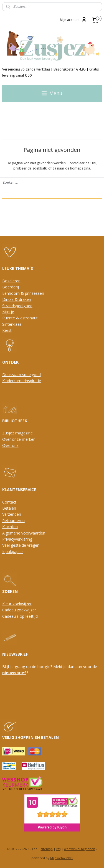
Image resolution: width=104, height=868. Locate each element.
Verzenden (12, 514)
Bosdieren (11, 281)
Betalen (9, 508)
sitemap (47, 849)
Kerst (7, 330)
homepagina (80, 168)
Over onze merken (19, 439)
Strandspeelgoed (17, 306)
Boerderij (11, 287)
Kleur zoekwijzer (17, 604)
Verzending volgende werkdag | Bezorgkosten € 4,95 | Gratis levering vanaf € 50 (50, 72)
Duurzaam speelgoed (21, 375)
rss (58, 849)
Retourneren (13, 521)
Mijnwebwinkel (61, 858)
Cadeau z (11, 610)
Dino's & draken (17, 299)
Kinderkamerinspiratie (22, 381)
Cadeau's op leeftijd (20, 616)
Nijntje (8, 312)
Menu (52, 93)
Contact (9, 502)
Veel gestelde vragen (21, 545)
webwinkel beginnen (80, 849)
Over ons (10, 445)
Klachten (10, 527)
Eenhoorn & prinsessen (23, 293)
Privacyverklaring (17, 539)
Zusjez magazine (17, 433)
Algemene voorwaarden (24, 533)
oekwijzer (27, 610)
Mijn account (74, 20)
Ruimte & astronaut (20, 318)
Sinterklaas (12, 324)
